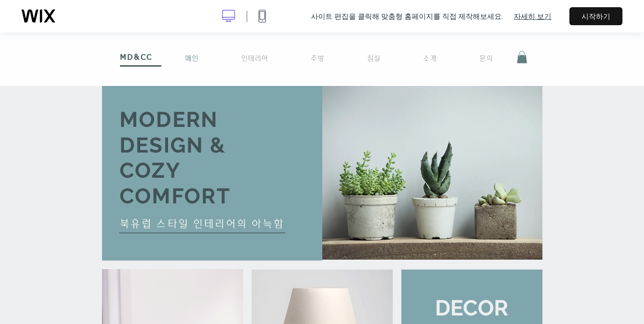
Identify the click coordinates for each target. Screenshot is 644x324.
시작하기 (596, 16)
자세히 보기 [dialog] (533, 16)
